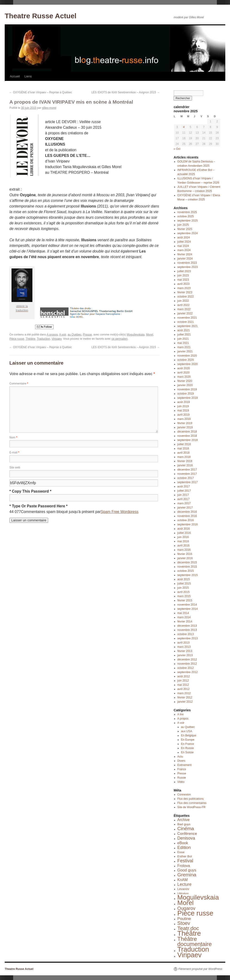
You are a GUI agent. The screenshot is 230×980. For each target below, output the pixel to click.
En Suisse (187, 752)
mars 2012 (184, 693)
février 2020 (185, 381)
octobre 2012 (186, 668)
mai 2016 (183, 541)
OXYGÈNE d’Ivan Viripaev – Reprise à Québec (41, 92)
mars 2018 (184, 457)
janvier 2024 (185, 259)
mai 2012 (183, 685)
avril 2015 (184, 592)
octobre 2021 (186, 322)
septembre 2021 (188, 326)
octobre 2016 (186, 520)
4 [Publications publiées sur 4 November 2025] (184, 127)
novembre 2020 (187, 356)
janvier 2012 (185, 702)
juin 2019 (183, 406)
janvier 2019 (185, 427)
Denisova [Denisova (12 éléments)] (186, 838)
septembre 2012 (188, 672)
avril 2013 (184, 643)
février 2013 (185, 651)
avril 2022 (184, 305)
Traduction (43, 339)
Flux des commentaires (192, 803)
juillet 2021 (184, 335)
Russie (182, 778)
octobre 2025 (186, 216)
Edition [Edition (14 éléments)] (184, 847)
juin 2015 (183, 588)
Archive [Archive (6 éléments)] (184, 820)
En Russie (187, 748)
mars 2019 (184, 419)
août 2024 (184, 237)
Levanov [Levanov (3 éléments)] (183, 889)
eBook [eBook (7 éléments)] (183, 843)
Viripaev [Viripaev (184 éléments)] (190, 955)
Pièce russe (17, 339)
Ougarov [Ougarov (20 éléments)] (186, 908)
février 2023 (185, 292)
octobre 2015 (186, 571)
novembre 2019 (187, 389)
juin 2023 (183, 275)
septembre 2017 (188, 482)
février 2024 (185, 254)
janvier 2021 (185, 351)
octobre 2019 (186, 394)
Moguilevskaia (136, 335)
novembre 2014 (187, 605)
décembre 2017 (187, 470)
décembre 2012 (187, 660)
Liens (28, 76)
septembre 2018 (188, 440)
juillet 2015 (184, 584)
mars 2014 (184, 617)
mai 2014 (183, 613)
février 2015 (185, 600)
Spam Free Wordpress (120, 512)
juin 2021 (183, 339)
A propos (52, 335)
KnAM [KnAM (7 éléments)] (183, 880)
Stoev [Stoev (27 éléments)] (184, 923)
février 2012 (185, 697)
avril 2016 (184, 546)
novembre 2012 (187, 664)
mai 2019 (183, 411)
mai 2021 (183, 343)
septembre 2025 (188, 221)
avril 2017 (184, 499)
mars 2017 (184, 503)
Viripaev (57, 339)
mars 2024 (184, 250)
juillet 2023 (184, 271)
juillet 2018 (184, 444)
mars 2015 (184, 596)
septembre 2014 (188, 609)
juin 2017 (183, 495)
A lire (181, 714)
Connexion (184, 795)
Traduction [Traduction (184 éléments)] (193, 949)
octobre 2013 (186, 634)
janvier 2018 (185, 465)
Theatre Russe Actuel (41, 16)
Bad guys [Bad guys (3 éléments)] (184, 824)
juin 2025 (183, 225)
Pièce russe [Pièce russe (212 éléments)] (195, 913)
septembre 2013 (188, 638)
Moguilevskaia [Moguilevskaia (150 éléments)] (198, 897)
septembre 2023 (188, 267)
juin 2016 (183, 537)
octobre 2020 (186, 360)
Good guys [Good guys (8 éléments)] (187, 870)
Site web (15, 467)
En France (187, 744)
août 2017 (184, 486)
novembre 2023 (187, 263)
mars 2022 (184, 309)
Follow (44, 327)
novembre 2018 (187, 436)
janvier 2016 (185, 558)
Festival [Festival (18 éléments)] (185, 861)
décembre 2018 (187, 432)
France (182, 769)
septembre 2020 (188, 364)
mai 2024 (183, 246)
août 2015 (184, 579)
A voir (63, 335)
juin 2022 (183, 301)
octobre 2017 (186, 478)
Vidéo (181, 782)
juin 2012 (183, 681)
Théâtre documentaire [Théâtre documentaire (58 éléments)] (195, 941)
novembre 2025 (187, 212)
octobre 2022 (186, 297)
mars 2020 (184, 377)
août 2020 (184, 368)
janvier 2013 (185, 655)
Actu (180, 757)
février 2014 (185, 622)
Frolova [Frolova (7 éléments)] (184, 866)
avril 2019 (184, 415)
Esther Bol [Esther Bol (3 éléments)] (185, 856)
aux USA (186, 731)
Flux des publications (191, 799)
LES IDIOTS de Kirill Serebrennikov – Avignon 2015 (125, 92)
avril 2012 (184, 689)
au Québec (75, 335)
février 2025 (185, 229)
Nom (13, 437)
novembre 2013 (187, 630)
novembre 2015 (187, 567)
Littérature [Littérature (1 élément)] (183, 893)
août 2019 (184, 402)
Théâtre (30, 339)
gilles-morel (49, 108)
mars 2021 (184, 347)
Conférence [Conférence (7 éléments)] (187, 833)
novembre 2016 (187, 516)
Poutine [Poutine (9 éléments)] (184, 919)
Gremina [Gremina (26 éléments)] (187, 875)
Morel (149, 335)
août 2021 (184, 330)
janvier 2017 (185, 508)
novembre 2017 (187, 474)
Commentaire (19, 384)
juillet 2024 (184, 242)
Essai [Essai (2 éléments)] (181, 852)
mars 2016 (184, 550)
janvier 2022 (185, 313)
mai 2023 (183, 280)
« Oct (177, 149)
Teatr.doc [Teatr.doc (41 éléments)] (188, 928)
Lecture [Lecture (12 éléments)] (184, 884)
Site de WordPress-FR (192, 807)
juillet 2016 (184, 533)
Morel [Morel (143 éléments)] (186, 903)
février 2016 (185, 554)
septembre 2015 (188, 575)
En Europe (188, 740)
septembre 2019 (188, 398)
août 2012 (184, 676)
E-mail (14, 452)
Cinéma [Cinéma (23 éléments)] (186, 828)
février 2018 (185, 461)
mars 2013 (184, 647)
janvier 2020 (185, 385)
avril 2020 (184, 373)
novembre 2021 (187, 318)
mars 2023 (184, 288)
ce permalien (120, 339)
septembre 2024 (188, 233)
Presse (87, 335)
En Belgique (189, 735)
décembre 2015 (187, 562)
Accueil (15, 76)
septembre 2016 (188, 524)
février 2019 (185, 423)
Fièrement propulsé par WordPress (200, 969)
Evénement (185, 765)
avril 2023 (184, 284)
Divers (181, 761)
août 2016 (184, 529)
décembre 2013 (187, 626)
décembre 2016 (187, 512)
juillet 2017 (184, 491)
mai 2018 (183, 449)
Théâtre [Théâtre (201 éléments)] (189, 933)
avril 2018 (184, 453)
